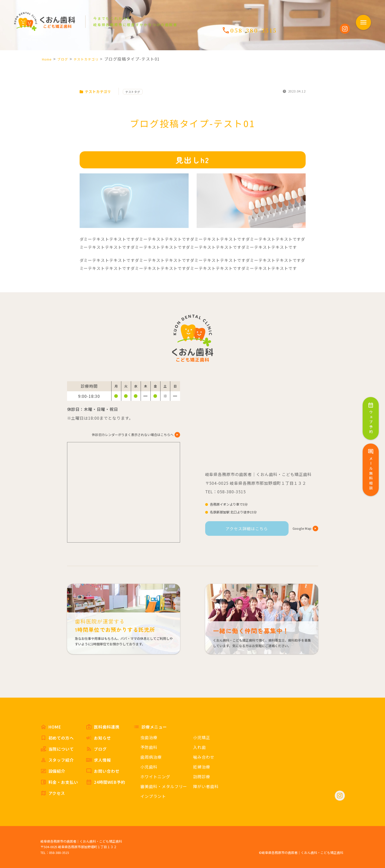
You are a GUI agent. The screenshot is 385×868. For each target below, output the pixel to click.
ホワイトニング (155, 777)
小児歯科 (149, 767)
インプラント (153, 796)
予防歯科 (149, 747)
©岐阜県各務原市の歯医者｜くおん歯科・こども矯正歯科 (301, 853)
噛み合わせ (204, 757)
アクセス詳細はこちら (247, 528)
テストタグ (139, 92)
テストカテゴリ (98, 91)
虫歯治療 (149, 737)
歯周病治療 (151, 757)
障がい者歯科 (206, 786)
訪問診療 (202, 777)
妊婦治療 (202, 767)
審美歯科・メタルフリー (164, 786)
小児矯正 (202, 737)
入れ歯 (200, 747)
